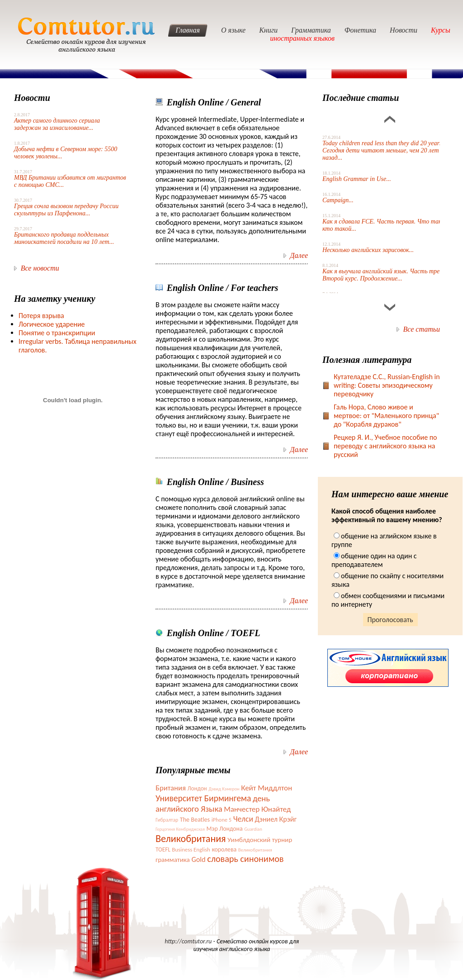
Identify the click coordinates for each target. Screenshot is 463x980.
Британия (171, 788)
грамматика (173, 860)
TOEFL (163, 849)
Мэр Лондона (225, 829)
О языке (233, 30)
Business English (191, 849)
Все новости (40, 268)
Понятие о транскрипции (57, 333)
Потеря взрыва (41, 316)
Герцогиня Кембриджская (180, 829)
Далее (299, 255)
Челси (243, 819)
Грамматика (311, 30)
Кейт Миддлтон (267, 788)
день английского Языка (213, 804)
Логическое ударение (52, 324)
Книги (268, 30)
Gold (198, 859)
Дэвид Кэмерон (224, 789)
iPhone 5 (222, 820)
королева (224, 849)
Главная (188, 30)
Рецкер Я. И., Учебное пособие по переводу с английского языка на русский (385, 446)
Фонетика (360, 30)
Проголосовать (390, 620)
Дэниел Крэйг (276, 819)
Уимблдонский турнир (260, 840)
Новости (404, 30)
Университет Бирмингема (203, 798)
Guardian (253, 829)
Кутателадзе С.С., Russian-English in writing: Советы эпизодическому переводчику (387, 385)
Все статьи (422, 329)
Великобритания (191, 839)
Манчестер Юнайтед (257, 809)
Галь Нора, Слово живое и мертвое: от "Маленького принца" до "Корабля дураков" (386, 416)
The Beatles (195, 820)
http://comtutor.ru (188, 941)
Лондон (197, 788)
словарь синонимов (245, 859)
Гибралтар (167, 820)
